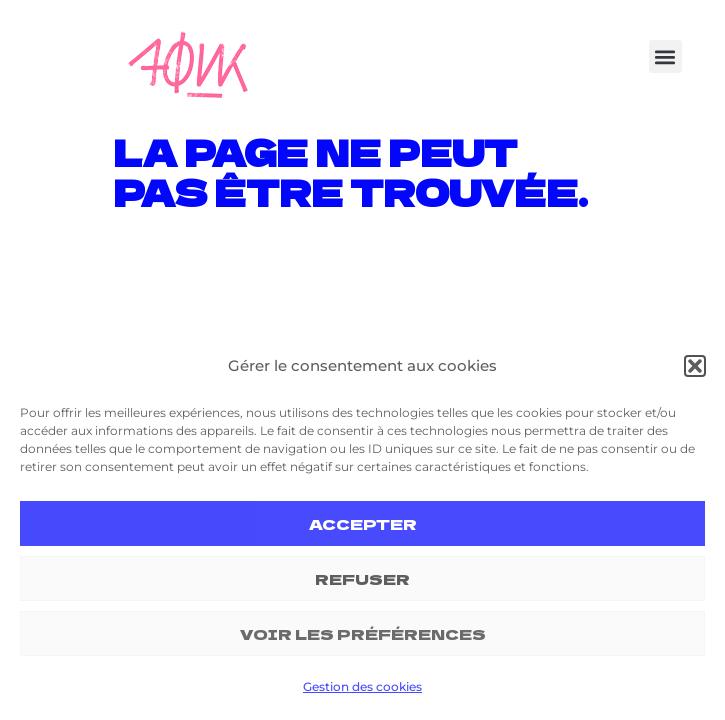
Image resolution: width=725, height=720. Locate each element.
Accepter (363, 523)
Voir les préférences (363, 633)
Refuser (362, 578)
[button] (695, 366)
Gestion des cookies (362, 686)
